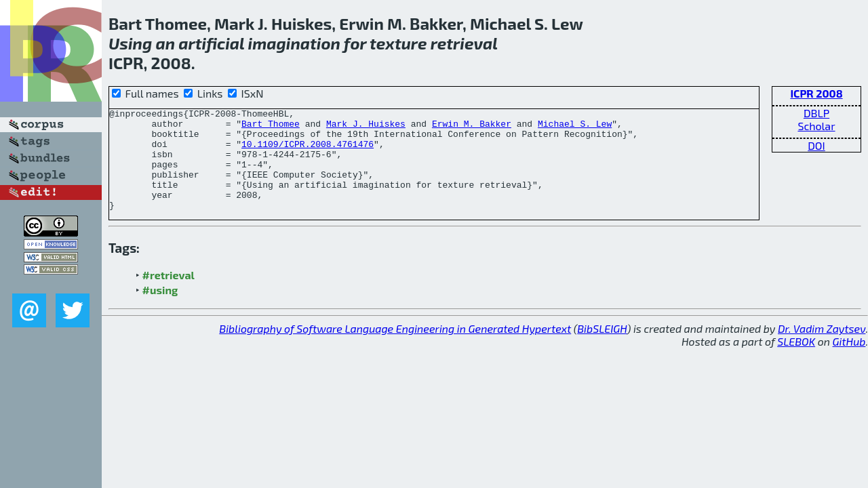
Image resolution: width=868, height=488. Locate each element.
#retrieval (169, 295)
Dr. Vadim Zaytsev (822, 349)
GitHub (849, 362)
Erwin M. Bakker (472, 127)
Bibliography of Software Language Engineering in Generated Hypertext (395, 349)
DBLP (816, 113)
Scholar (816, 126)
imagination (294, 43)
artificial (211, 43)
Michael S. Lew (575, 127)
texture (398, 43)
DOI (816, 145)
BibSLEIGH (602, 349)
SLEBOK (796, 362)
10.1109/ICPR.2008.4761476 (308, 152)
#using (160, 310)
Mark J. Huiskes (366, 127)
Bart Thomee (271, 127)
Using (130, 43)
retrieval (464, 43)
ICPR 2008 (816, 93)
